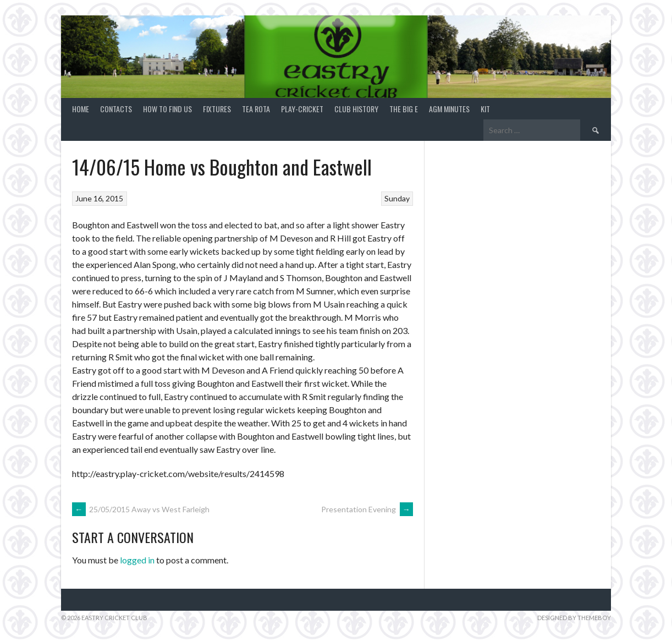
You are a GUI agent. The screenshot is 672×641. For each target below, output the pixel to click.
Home (81, 109)
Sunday (397, 198)
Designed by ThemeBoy (574, 618)
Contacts (116, 109)
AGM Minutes (449, 109)
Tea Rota (256, 109)
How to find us (167, 109)
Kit (485, 109)
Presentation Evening (367, 509)
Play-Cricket (302, 109)
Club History (356, 109)
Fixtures (217, 109)
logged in (137, 560)
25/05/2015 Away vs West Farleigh (141, 509)
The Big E (404, 109)
